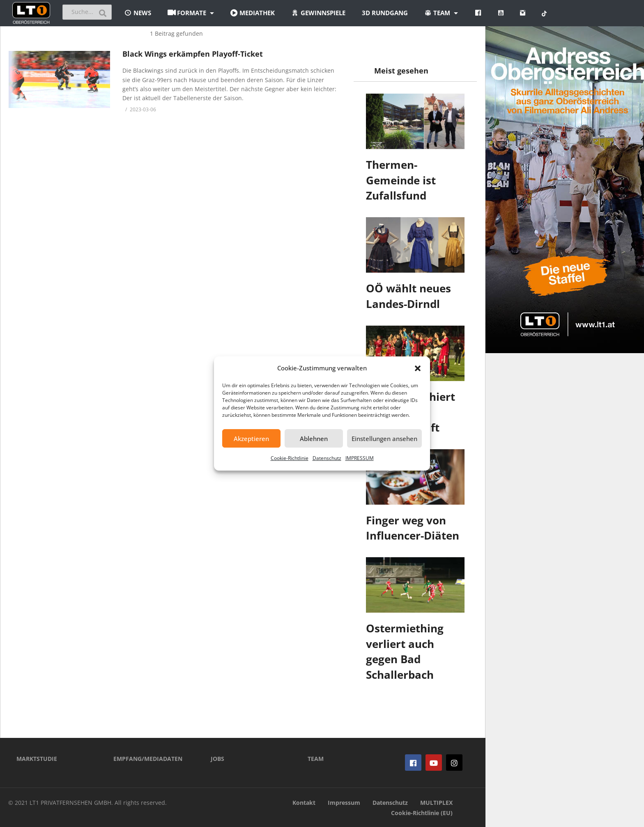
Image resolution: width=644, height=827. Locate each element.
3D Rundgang (385, 13)
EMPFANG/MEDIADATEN (148, 759)
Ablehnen (314, 439)
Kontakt (304, 803)
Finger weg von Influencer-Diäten (413, 528)
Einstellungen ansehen (384, 439)
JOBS (217, 759)
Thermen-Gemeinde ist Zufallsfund (401, 180)
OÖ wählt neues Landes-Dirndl (408, 296)
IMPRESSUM (360, 458)
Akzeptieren (251, 439)
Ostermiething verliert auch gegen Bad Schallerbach (405, 651)
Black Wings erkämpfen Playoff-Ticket (193, 54)
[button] (418, 368)
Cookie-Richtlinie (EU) (422, 813)
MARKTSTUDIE (37, 759)
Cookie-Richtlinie (290, 458)
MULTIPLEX (436, 803)
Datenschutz (327, 458)
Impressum (344, 803)
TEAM (316, 759)
